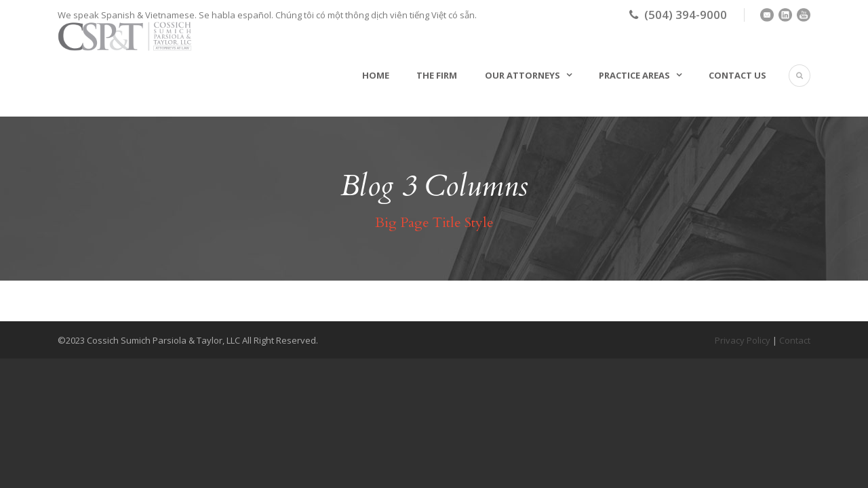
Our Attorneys (522, 75)
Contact (795, 340)
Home (376, 75)
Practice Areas (634, 75)
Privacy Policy (743, 340)
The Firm (437, 75)
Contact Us (737, 75)
